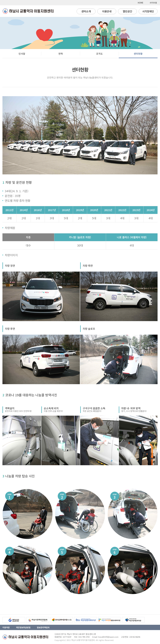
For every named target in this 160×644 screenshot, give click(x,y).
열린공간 (127, 11)
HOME (141, 3)
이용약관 (6, 627)
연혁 (61, 54)
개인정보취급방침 (23, 627)
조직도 (99, 54)
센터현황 (138, 54)
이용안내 (107, 11)
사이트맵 (153, 3)
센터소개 (86, 11)
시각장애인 (148, 11)
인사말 (22, 54)
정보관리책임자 (43, 627)
